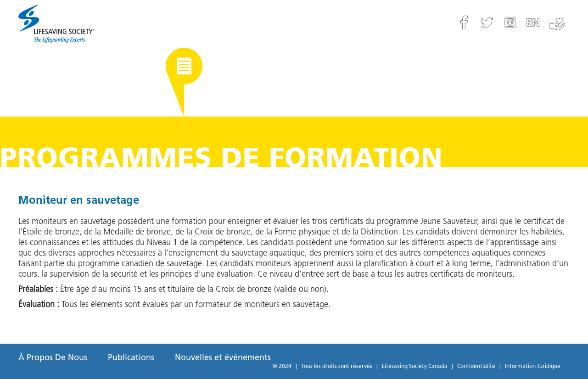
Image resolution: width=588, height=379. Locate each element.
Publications (131, 358)
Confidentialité (476, 367)
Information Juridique (533, 367)
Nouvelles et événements (223, 358)
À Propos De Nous (53, 358)
